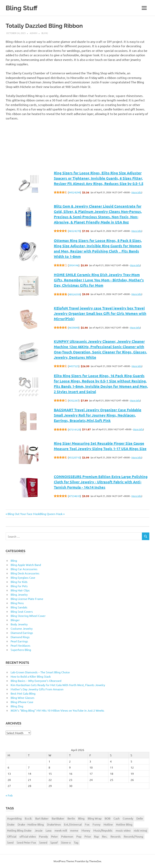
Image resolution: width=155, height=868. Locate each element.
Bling (45, 33)
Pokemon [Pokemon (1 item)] (67, 836)
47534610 (74, 496)
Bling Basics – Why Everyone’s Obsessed (36, 681)
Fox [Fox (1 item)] (87, 824)
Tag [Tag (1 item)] (76, 842)
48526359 (74, 294)
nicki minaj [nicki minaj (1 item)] (140, 830)
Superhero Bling (21, 650)
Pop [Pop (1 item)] (79, 836)
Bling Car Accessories (24, 569)
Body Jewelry (19, 624)
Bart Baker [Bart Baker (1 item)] (42, 818)
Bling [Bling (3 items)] (81, 818)
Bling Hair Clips (20, 590)
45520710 (74, 457)
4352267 (74, 400)
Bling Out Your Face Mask (24, 514)
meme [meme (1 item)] (74, 830)
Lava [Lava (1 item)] (49, 830)
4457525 (74, 366)
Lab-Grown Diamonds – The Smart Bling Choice (40, 672)
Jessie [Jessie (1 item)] (39, 830)
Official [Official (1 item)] (12, 836)
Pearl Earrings (19, 641)
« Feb (9, 795)
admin (33, 33)
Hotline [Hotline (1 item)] (108, 824)
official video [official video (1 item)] (28, 836)
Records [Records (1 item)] (116, 836)
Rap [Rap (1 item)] (96, 836)
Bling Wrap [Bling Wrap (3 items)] (95, 818)
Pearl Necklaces (20, 645)
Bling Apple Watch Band (26, 565)
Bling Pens (17, 603)
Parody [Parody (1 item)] (43, 836)
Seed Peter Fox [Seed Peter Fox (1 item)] (26, 842)
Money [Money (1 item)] (86, 830)
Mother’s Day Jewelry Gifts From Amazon (37, 689)
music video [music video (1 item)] (123, 830)
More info (136, 192)
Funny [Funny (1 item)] (97, 824)
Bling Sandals (19, 607)
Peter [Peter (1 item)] (54, 836)
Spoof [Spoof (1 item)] (54, 842)
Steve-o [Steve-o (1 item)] (66, 842)
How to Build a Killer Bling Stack (31, 676)
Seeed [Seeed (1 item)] (43, 842)
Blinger (15, 620)
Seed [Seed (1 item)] (10, 842)
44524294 (74, 192)
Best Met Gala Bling (23, 693)
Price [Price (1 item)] (88, 836)
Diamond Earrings (22, 633)
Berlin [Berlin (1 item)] (71, 818)
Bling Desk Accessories (25, 573)
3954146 (74, 265)
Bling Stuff (22, 8)
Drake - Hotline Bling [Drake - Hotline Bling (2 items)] (31, 824)
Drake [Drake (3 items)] (11, 824)
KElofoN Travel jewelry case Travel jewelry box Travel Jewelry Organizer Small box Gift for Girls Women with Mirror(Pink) (100, 313)
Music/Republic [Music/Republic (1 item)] (103, 830)
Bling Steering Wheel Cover (28, 616)
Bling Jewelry (19, 594)
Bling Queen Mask (51, 514)
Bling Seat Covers (22, 611)
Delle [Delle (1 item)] (140, 818)
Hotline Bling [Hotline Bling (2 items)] (124, 824)
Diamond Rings (20, 637)
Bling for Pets (19, 586)
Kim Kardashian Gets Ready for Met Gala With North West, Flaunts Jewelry (58, 685)
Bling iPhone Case (22, 702)
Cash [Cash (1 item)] (117, 818)
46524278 (74, 231)
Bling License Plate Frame (27, 599)
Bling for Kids (19, 582)
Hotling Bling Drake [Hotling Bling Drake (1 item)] (19, 830)
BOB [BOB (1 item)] (108, 818)
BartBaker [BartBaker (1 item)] (58, 818)
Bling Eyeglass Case (23, 577)
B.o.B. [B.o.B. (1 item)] (28, 818)
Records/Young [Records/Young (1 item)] (133, 836)
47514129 (74, 429)
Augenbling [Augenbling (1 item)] (14, 818)
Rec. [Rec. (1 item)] (105, 836)
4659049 (74, 327)
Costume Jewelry (22, 628)
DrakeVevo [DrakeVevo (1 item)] (54, 824)
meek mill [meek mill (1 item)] (61, 830)
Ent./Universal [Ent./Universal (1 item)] (73, 824)
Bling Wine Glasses (22, 698)
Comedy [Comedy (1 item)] (128, 818)
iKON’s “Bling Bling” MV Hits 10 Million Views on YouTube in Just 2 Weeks (57, 710)
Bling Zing (17, 706)
